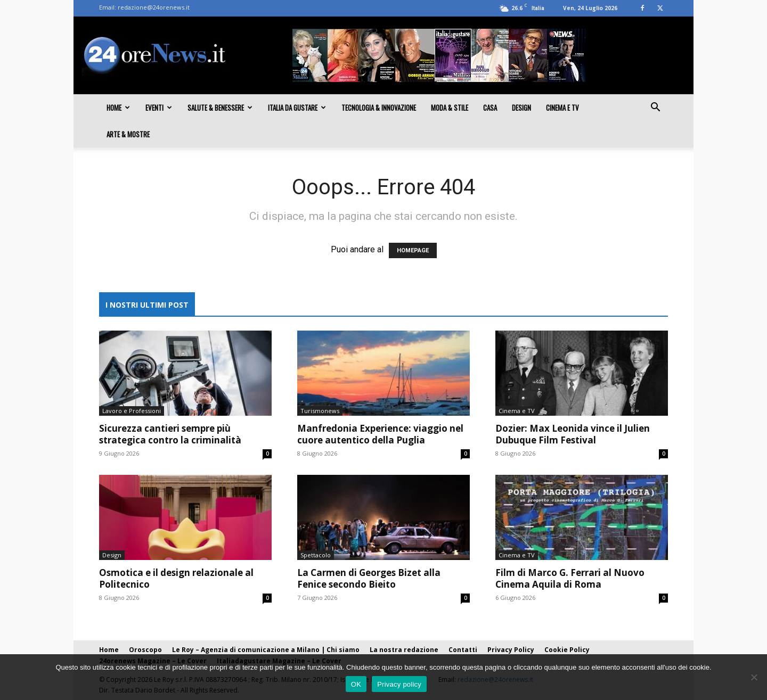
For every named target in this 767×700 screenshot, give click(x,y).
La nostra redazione (404, 650)
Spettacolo (316, 555)
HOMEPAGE (413, 250)
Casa (490, 108)
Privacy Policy (511, 650)
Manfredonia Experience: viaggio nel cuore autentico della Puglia (380, 434)
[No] (754, 677)
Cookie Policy (567, 650)
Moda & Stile (450, 108)
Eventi (159, 108)
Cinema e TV (562, 108)
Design (521, 108)
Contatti (463, 650)
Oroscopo (145, 650)
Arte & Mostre (128, 134)
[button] (655, 108)
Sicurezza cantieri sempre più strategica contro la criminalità (170, 434)
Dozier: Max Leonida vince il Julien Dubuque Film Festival (573, 434)
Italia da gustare (297, 108)
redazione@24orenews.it (154, 7)
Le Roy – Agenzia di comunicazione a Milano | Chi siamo (266, 650)
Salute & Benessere (220, 108)
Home (118, 108)
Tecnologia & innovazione (379, 108)
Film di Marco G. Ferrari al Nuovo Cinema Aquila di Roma (570, 578)
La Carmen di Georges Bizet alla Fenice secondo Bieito (369, 578)
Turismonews (320, 411)
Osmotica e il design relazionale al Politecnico (176, 578)
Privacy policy (399, 684)
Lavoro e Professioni (132, 411)
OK (356, 684)
